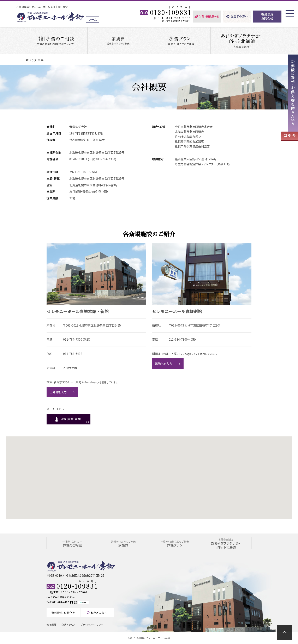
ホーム (93, 19)
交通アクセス (68, 624)
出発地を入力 (58, 392)
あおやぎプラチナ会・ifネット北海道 (226, 544)
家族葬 (123, 544)
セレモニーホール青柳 (158, 638)
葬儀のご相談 (72, 544)
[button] (150, 453)
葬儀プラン (175, 544)
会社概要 (52, 624)
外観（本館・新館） (71, 419)
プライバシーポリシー (92, 624)
